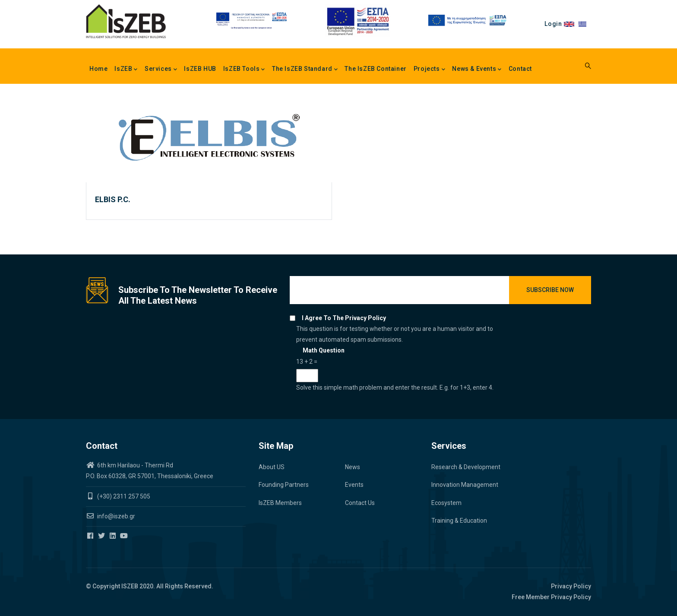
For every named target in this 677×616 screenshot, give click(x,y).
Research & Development (466, 467)
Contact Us (360, 503)
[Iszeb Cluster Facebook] (91, 536)
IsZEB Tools (244, 70)
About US (272, 467)
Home (98, 69)
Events (354, 485)
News (353, 467)
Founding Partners (284, 485)
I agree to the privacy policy (344, 318)
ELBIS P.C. (113, 199)
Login (553, 24)
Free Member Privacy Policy (551, 597)
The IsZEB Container (375, 69)
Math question (324, 350)
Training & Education (459, 521)
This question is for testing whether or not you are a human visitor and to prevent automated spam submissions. (399, 359)
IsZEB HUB (200, 69)
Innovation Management (465, 485)
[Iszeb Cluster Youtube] (125, 536)
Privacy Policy (571, 586)
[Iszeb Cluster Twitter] (102, 536)
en (571, 24)
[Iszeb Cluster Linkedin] (113, 536)
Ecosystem (446, 503)
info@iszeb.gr (115, 516)
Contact (520, 69)
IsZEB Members (280, 503)
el (585, 24)
